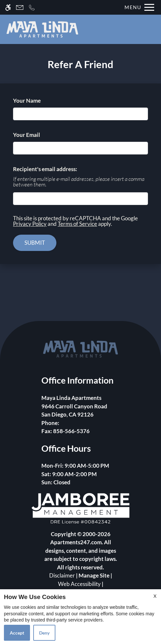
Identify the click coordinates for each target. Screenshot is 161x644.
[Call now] (32, 7)
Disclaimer (62, 575)
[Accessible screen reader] (8, 7)
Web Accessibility (79, 584)
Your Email (37, 135)
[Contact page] (20, 7)
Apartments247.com (76, 542)
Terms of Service (77, 224)
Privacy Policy (30, 224)
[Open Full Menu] (138, 7)
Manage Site (94, 575)
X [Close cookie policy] (155, 596)
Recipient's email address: (45, 169)
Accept (17, 633)
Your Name (38, 101)
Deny (44, 633)
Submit (35, 243)
